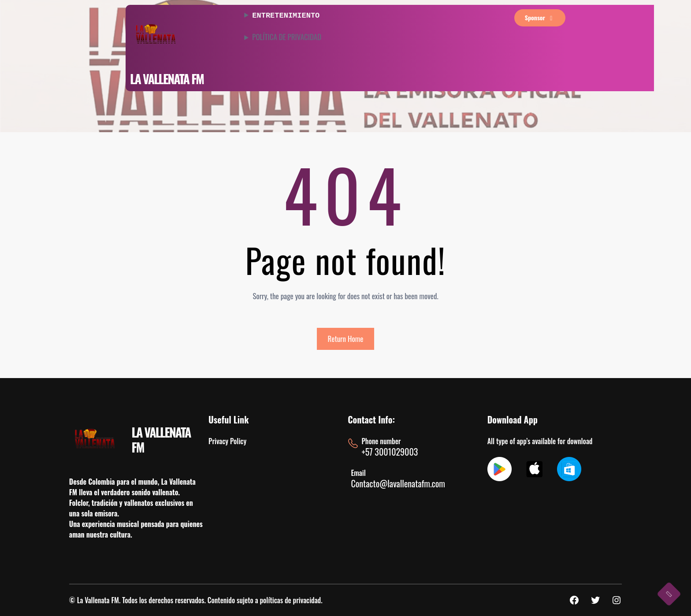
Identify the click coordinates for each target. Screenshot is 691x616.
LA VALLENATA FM (167, 79)
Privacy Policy (227, 441)
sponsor (540, 17)
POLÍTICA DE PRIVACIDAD (287, 36)
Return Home (346, 339)
